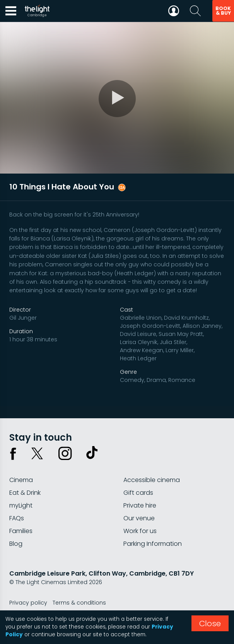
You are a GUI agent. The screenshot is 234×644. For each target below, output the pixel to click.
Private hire (140, 505)
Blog (16, 544)
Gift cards (138, 493)
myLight (21, 505)
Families (21, 531)
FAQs (17, 518)
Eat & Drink (25, 493)
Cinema (21, 480)
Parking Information (153, 544)
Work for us (140, 531)
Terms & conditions (79, 603)
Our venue (139, 518)
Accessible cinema (152, 480)
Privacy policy (28, 603)
